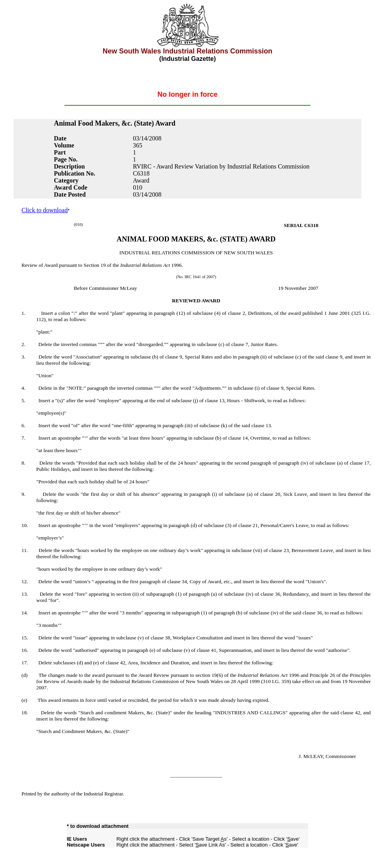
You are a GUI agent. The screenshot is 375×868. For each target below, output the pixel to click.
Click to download (45, 210)
